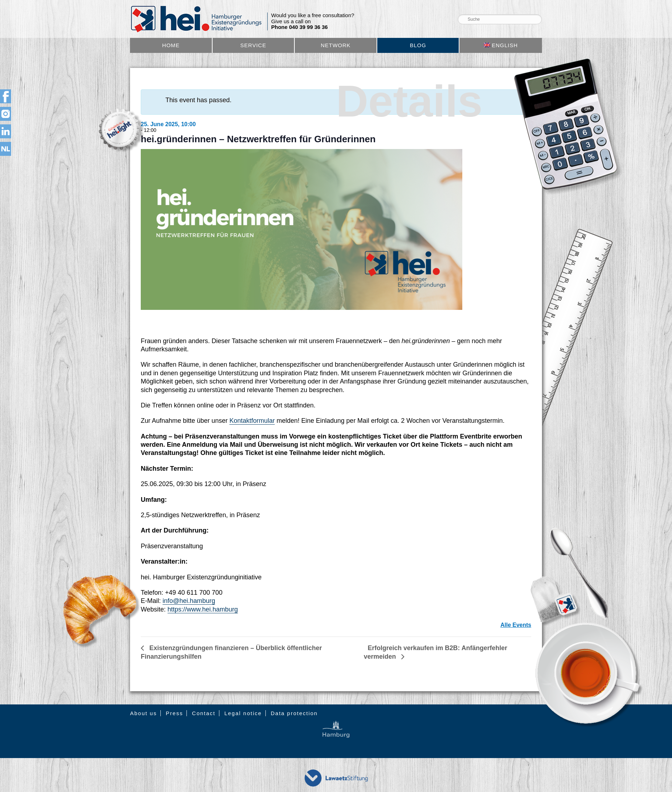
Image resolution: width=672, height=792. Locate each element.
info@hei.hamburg (189, 601)
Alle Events (516, 625)
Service (253, 45)
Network (336, 45)
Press (174, 713)
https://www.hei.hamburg (203, 609)
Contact (204, 713)
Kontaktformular (252, 421)
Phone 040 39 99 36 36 (299, 27)
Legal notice (243, 713)
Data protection (294, 713)
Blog (418, 45)
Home (171, 45)
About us (143, 713)
